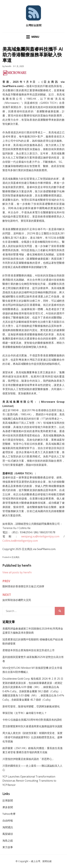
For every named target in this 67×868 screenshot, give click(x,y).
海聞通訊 (8, 827)
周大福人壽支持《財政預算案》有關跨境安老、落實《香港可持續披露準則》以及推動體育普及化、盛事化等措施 (32, 737)
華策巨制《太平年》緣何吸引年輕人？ (25, 713)
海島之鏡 (8, 841)
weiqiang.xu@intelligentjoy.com (40, 536)
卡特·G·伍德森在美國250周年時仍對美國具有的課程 (32, 720)
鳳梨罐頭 (8, 834)
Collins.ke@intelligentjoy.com (20, 541)
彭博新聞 (8, 800)
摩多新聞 (8, 807)
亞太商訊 (15, 557)
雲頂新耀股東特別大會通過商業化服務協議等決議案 (32, 726)
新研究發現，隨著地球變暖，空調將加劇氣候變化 (31, 706)
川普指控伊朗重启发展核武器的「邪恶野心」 (29, 759)
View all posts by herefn (17, 572)
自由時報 (8, 821)
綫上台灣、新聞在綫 (41, 861)
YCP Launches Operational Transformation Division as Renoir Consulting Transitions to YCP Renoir (29, 781)
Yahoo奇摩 (9, 814)
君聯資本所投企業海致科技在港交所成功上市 (29, 650)
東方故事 (8, 847)
